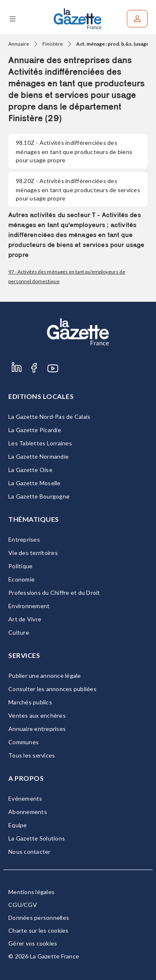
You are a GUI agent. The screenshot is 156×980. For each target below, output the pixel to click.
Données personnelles (39, 918)
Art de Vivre (25, 619)
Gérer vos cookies (33, 943)
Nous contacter (30, 852)
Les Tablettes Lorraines (40, 443)
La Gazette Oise (30, 470)
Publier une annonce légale (45, 676)
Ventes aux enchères (37, 715)
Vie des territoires (33, 553)
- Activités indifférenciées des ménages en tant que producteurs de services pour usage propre (78, 189)
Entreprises (24, 539)
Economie (21, 579)
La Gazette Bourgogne (39, 496)
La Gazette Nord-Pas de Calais (49, 417)
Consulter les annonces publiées (52, 689)
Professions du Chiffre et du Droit (54, 593)
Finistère (53, 44)
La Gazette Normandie (38, 456)
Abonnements (28, 812)
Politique (20, 566)
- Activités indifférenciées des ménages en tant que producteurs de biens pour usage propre (74, 151)
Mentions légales (31, 892)
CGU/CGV (23, 905)
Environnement (29, 606)
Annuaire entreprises (37, 729)
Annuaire (19, 44)
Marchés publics (30, 702)
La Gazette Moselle (35, 483)
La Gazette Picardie (35, 430)
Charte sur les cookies (38, 930)
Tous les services (32, 755)
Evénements (25, 798)
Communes (24, 742)
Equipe (18, 825)
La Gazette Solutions (37, 838)
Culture (19, 632)
